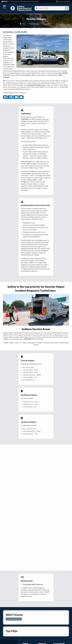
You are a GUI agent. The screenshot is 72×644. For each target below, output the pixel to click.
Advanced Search (53, 600)
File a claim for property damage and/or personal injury (43, 555)
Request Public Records (42, 561)
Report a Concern (28, 554)
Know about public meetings (43, 579)
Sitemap (53, 606)
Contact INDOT (42, 565)
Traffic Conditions (28, 551)
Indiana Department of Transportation (26, 7)
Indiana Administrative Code (18, 636)
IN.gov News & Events (18, 626)
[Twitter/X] (58, 548)
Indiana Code (18, 633)
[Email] (59, 552)
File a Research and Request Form (43, 574)
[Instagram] (61, 548)
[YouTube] (55, 552)
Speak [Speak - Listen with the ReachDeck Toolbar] (52, 635)
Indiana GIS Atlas (28, 561)
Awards (18, 639)
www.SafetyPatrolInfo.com (36, 83)
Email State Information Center (18, 600)
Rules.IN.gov (26, 564)
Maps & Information (18, 623)
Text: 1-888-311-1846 (18, 613)
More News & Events (14, 520)
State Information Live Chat (18, 596)
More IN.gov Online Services (27, 568)
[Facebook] (55, 548)
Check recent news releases (42, 568)
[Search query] (61, 7)
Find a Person (18, 603)
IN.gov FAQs (53, 610)
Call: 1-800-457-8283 (18, 610)
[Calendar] (62, 552)
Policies (53, 603)
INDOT (24, 22)
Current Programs (34, 22)
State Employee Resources (53, 613)
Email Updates (18, 629)
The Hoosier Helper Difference (35, 483)
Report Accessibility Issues (53, 630)
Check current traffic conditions (43, 549)
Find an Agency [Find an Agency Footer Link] (18, 606)
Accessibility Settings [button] (53, 627)
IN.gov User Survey (53, 596)
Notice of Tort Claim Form (27, 558)
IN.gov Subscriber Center (28, 573)
